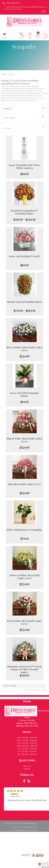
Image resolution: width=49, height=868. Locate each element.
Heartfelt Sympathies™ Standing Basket (24, 212)
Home (3, 74)
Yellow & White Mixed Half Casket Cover (25, 577)
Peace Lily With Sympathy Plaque (25, 394)
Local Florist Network (19, 830)
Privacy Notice (31, 827)
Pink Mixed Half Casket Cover (25, 484)
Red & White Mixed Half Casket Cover (25, 622)
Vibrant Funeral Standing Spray (24, 302)
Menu (4, 38)
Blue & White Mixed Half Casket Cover (24, 349)
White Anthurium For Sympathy (24, 530)
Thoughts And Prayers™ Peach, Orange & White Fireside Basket (25, 669)
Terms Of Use (17, 827)
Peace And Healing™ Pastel (25, 256)
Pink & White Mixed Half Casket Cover (24, 440)
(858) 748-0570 (13, 3)
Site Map (34, 830)
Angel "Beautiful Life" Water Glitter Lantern (24, 167)
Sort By (7, 128)
